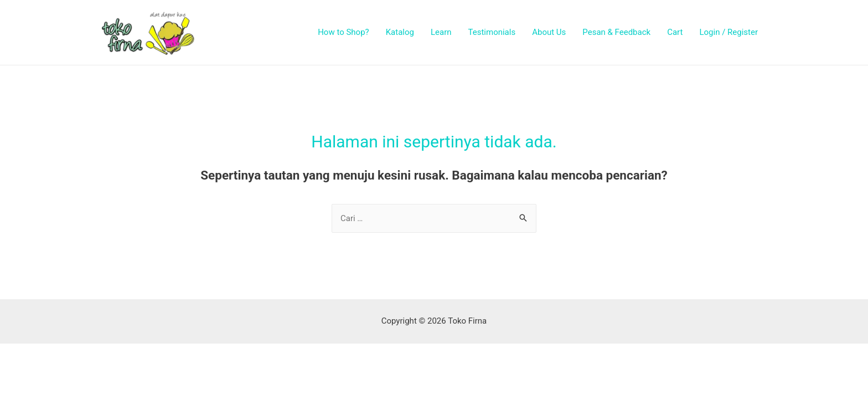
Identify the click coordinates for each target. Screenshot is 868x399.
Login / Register (728, 32)
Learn (441, 32)
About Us (549, 32)
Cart (675, 32)
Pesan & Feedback (616, 32)
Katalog (400, 32)
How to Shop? (343, 32)
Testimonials (492, 32)
